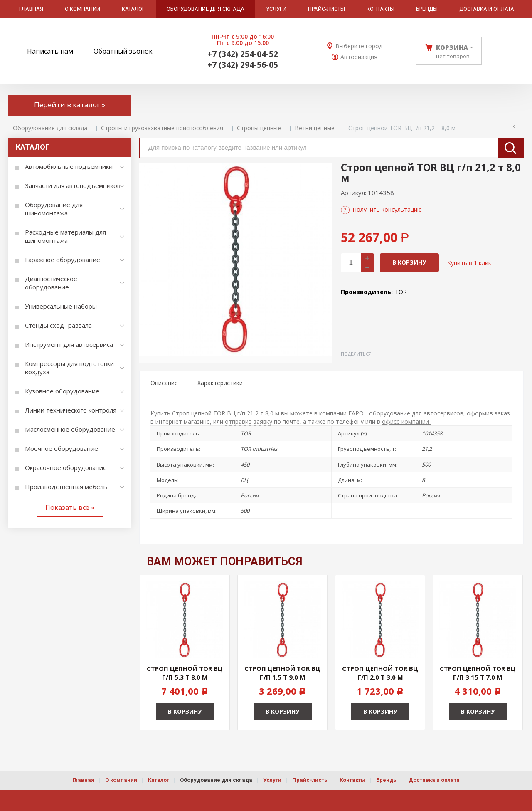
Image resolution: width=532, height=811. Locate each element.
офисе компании (406, 422)
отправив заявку (249, 422)
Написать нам (50, 51)
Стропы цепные (259, 128)
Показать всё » (70, 507)
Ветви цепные (315, 128)
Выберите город (359, 46)
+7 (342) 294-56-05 (243, 65)
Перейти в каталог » (70, 105)
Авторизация (359, 57)
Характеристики (220, 383)
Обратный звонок (123, 51)
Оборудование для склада (50, 128)
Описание (164, 383)
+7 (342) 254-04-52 (243, 54)
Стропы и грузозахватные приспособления (162, 128)
